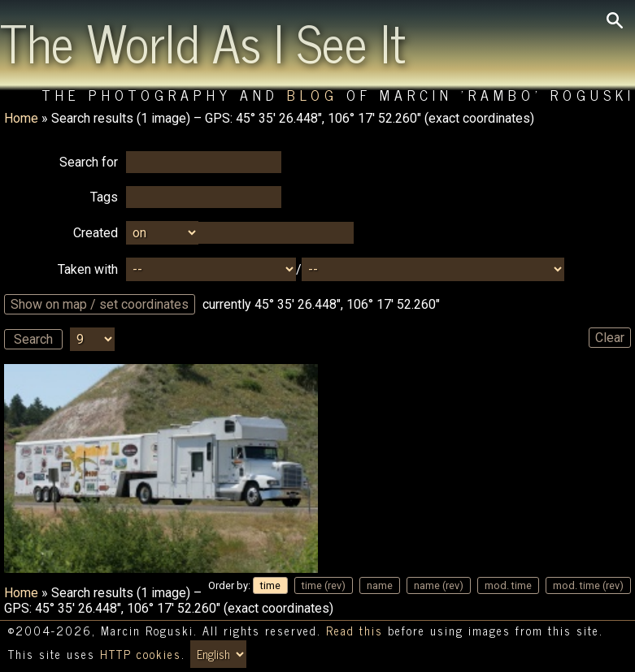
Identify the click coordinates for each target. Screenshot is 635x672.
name (380, 585)
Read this (354, 631)
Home (21, 118)
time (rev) (324, 585)
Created (96, 233)
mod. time (508, 585)
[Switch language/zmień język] (218, 654)
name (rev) (439, 585)
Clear (610, 338)
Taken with (88, 269)
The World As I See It (203, 41)
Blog (313, 95)
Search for (89, 162)
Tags (104, 197)
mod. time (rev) (588, 585)
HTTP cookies (141, 654)
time (270, 585)
